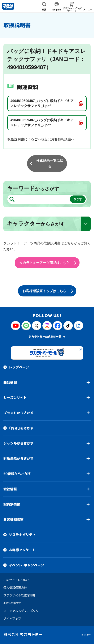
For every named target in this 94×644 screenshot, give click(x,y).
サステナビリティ (22, 535)
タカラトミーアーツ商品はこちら (44, 263)
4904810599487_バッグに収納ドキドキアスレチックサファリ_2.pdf (42, 123)
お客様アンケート (22, 550)
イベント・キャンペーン (26, 565)
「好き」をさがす (21, 428)
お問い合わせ (12, 603)
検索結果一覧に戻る (50, 163)
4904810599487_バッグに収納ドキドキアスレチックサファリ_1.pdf (42, 103)
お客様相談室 (13, 519)
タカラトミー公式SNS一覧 (45, 336)
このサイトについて (17, 580)
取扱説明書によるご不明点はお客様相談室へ (41, 139)
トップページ (19, 367)
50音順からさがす (17, 474)
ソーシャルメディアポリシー (22, 611)
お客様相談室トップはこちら (44, 291)
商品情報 (10, 382)
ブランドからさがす (18, 413)
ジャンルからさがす (18, 443)
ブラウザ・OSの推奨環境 (19, 595)
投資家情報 (12, 504)
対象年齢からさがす (18, 459)
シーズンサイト (15, 398)
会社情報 (10, 489)
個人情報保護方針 (15, 588)
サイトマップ (12, 618)
